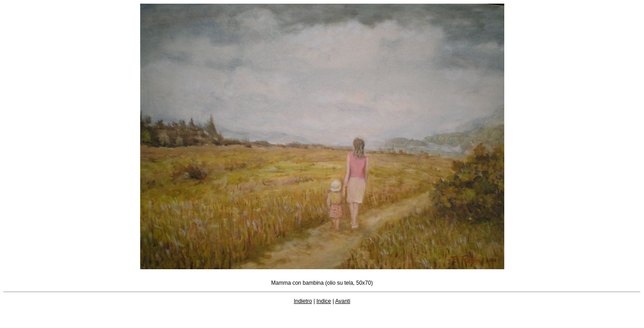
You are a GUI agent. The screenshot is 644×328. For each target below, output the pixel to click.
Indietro (303, 301)
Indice (324, 301)
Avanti (342, 301)
